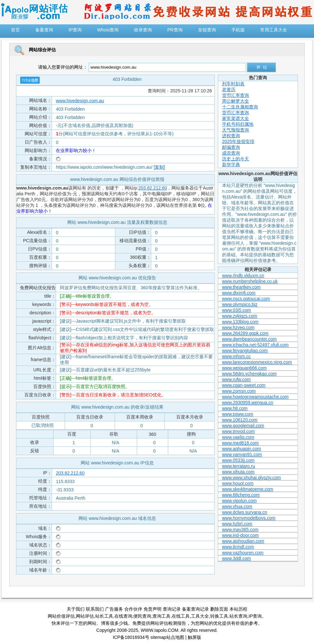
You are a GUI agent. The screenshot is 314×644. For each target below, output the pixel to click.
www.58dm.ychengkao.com (249, 374)
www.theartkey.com (241, 287)
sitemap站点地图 (167, 637)
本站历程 (238, 609)
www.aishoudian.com (243, 541)
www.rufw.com (236, 379)
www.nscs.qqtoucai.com (246, 299)
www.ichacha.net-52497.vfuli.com (255, 345)
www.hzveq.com (238, 327)
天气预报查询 (235, 130)
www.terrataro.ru (239, 466)
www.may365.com (240, 530)
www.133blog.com (240, 322)
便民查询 (142, 616)
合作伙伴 (133, 609)
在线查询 (123, 616)
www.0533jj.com (238, 460)
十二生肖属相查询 (240, 107)
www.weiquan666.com (244, 368)
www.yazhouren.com (243, 553)
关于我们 (76, 609)
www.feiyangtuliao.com (245, 351)
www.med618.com (240, 443)
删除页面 (219, 609)
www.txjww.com (238, 414)
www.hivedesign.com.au (80, 101)
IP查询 (255, 616)
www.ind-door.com (240, 535)
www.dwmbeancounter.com (249, 339)
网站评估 (85, 616)
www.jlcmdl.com (238, 547)
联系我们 (95, 609)
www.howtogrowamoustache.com (255, 397)
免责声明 (153, 609)
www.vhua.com (237, 506)
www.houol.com (238, 483)
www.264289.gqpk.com (245, 333)
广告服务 (114, 609)
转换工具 (219, 616)
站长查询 (238, 616)
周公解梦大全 (235, 101)
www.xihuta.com (238, 472)
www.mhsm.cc (236, 356)
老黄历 (229, 89)
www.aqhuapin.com (241, 449)
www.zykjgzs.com (240, 316)
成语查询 (231, 153)
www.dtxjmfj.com (239, 293)
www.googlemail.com (243, 426)
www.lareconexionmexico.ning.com (257, 362)
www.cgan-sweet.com (244, 385)
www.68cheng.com (241, 495)
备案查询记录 (195, 609)
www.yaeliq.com (238, 437)
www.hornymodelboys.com (249, 518)
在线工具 (181, 616)
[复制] (159, 167)
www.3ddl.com (236, 558)
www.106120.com (240, 420)
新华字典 (231, 165)
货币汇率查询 (235, 95)
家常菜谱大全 (235, 118)
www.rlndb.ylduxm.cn (243, 275)
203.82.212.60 (153, 188)
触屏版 (194, 637)
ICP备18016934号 (131, 637)
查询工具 (161, 616)
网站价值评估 (61, 616)
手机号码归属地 (238, 124)
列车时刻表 (233, 84)
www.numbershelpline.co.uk (250, 281)
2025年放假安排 (238, 141)
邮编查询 (231, 147)
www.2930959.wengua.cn (248, 402)
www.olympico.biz (240, 304)
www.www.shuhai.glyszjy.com (251, 478)
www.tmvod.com (238, 431)
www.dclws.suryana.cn (245, 512)
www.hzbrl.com (237, 524)
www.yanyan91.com (242, 454)
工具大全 (200, 616)
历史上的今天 (235, 159)
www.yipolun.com (239, 501)
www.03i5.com (236, 310)
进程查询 (231, 136)
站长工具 (104, 616)
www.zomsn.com (239, 391)
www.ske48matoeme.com (248, 489)
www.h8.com (235, 408)
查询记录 (172, 609)
